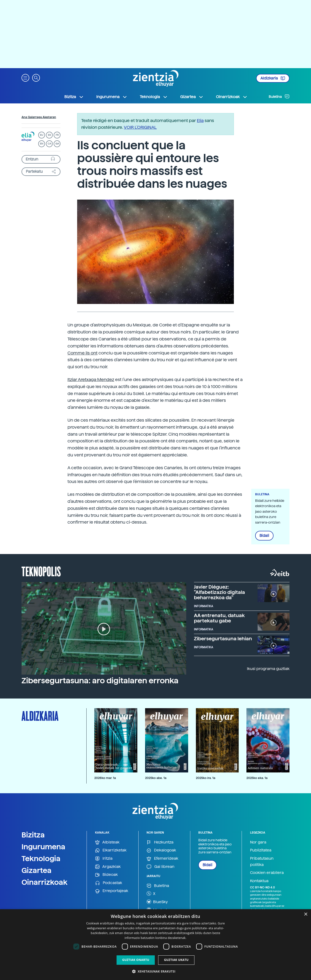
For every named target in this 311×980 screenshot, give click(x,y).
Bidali (264, 536)
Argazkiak (108, 867)
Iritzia (104, 859)
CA (49, 144)
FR (57, 135)
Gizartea (37, 870)
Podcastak (109, 883)
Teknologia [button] (154, 97)
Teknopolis (41, 571)
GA (57, 144)
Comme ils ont (82, 353)
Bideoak (106, 875)
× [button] (306, 914)
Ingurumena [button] (112, 97)
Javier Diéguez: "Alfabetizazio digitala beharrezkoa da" (219, 592)
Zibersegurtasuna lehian (223, 639)
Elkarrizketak (111, 850)
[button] (25, 77)
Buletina (279, 96)
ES (49, 135)
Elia (200, 120)
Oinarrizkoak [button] (232, 97)
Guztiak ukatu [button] (176, 960)
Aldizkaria (273, 78)
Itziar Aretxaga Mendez (91, 379)
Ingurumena (43, 847)
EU (42, 135)
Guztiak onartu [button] (136, 960)
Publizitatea (261, 850)
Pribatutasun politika (262, 861)
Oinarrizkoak (44, 882)
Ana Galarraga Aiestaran (39, 117)
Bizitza (33, 835)
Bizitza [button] (74, 97)
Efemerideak (162, 859)
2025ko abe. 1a (156, 778)
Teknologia (41, 858)
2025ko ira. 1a (206, 778)
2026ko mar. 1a (105, 778)
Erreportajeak (112, 891)
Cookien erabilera (267, 873)
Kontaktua (259, 881)
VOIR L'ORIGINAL (140, 127)
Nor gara (258, 842)
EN (42, 144)
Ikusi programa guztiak (268, 669)
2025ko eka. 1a (257, 778)
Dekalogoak (161, 850)
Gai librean (160, 867)
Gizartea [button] (192, 97)
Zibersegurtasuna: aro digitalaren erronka (100, 681)
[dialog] (155, 945)
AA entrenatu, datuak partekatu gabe (219, 618)
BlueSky (157, 902)
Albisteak (107, 842)
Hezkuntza (160, 842)
